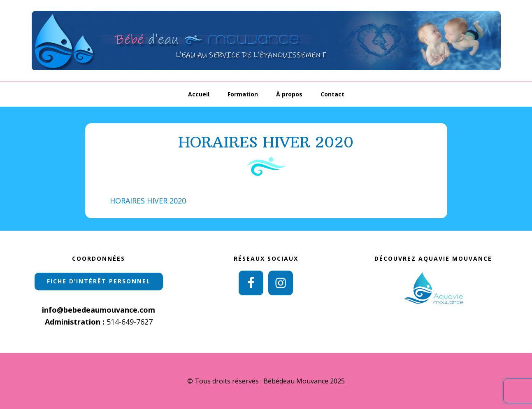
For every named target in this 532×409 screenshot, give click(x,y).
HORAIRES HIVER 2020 (148, 201)
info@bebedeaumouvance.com (99, 310)
